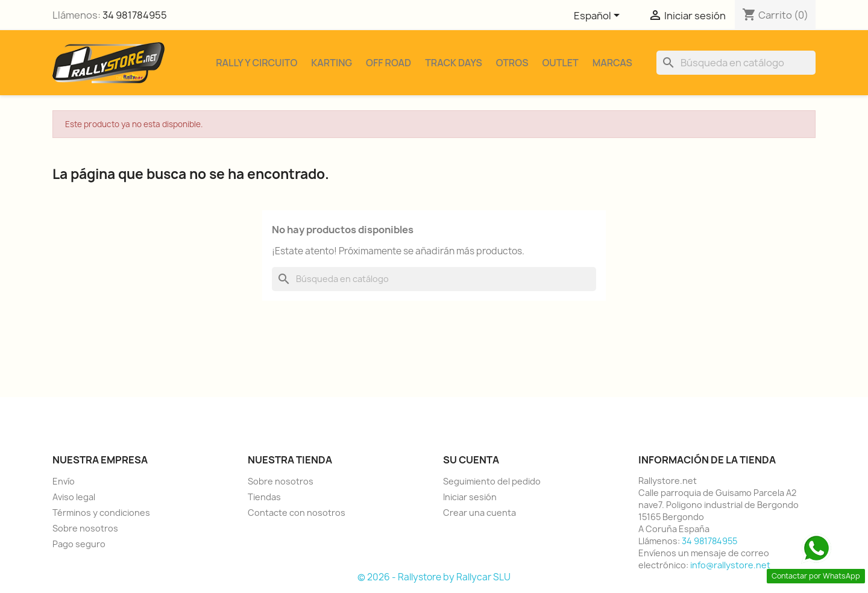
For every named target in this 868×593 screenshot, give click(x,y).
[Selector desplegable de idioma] (599, 16)
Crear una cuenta (480, 513)
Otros (512, 63)
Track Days (454, 63)
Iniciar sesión (470, 497)
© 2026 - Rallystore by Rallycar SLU (434, 577)
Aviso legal (74, 497)
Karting (332, 63)
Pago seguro (79, 544)
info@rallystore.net (730, 565)
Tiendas (264, 497)
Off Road (388, 63)
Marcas (612, 63)
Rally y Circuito (256, 63)
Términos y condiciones (101, 513)
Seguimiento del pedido (492, 481)
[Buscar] (736, 63)
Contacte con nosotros (297, 513)
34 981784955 (135, 15)
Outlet (560, 63)
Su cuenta (471, 460)
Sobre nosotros (85, 528)
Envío (64, 481)
